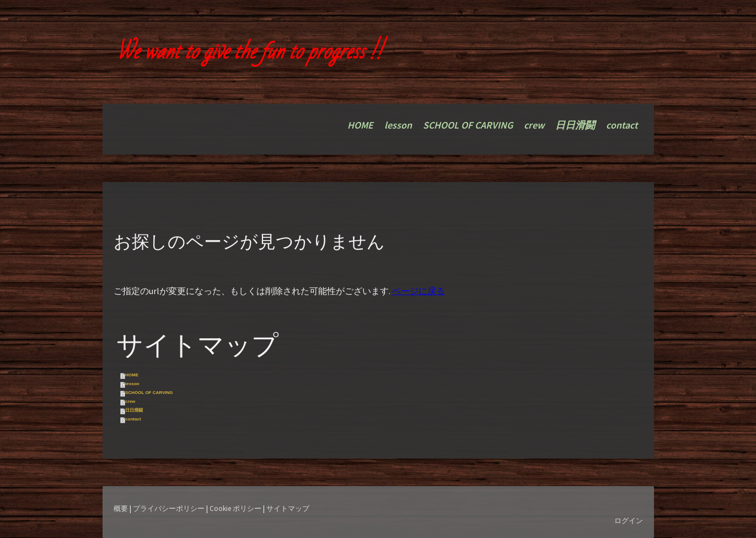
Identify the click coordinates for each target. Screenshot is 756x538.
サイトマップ (288, 508)
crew (534, 125)
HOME (360, 125)
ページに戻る (419, 291)
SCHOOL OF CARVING (468, 125)
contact (622, 125)
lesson (398, 125)
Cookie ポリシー (235, 508)
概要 (121, 508)
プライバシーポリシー (169, 508)
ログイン (629, 520)
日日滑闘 (575, 125)
